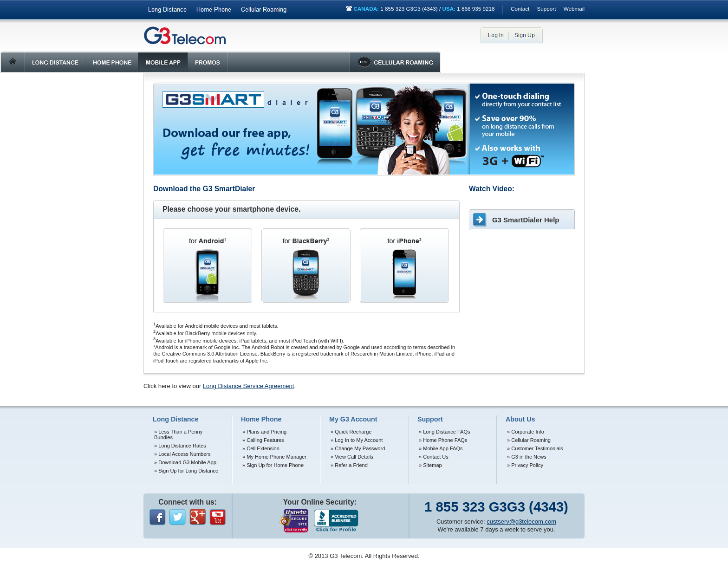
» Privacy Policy (525, 465)
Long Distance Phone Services (167, 10)
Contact (520, 9)
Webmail (574, 9)
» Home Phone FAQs (443, 440)
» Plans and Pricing (264, 432)
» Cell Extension (261, 448)
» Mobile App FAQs (441, 448)
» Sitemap (430, 465)
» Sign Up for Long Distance (186, 471)
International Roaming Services (263, 10)
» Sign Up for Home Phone (273, 465)
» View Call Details (352, 457)
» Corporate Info (526, 432)
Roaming (395, 62)
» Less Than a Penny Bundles (178, 434)
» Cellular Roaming (529, 440)
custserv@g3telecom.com (521, 522)
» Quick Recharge (351, 432)
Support (547, 9)
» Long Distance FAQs (445, 432)
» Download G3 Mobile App (185, 462)
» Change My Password (358, 448)
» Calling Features (263, 440)
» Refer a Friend (349, 465)
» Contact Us (434, 457)
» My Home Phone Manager (274, 457)
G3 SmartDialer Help (526, 220)
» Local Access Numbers (182, 454)
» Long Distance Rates (180, 446)
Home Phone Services (214, 10)
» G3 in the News (527, 457)
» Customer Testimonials (535, 448)
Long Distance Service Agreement (249, 386)
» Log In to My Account (357, 440)
